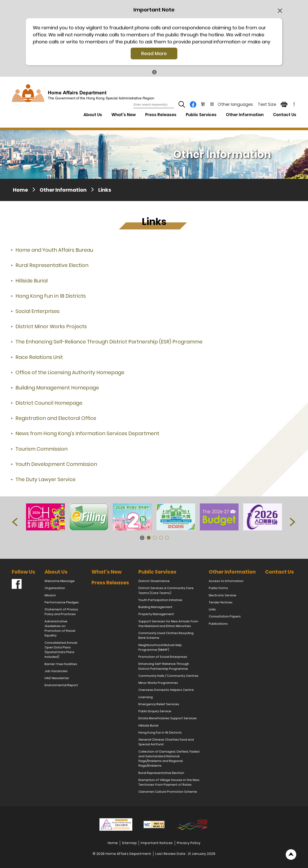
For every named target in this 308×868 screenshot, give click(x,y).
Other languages (235, 104)
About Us (56, 572)
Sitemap (129, 843)
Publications (218, 624)
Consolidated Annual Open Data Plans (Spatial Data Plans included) (61, 650)
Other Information (63, 190)
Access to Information (226, 581)
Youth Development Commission (56, 464)
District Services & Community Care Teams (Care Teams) (166, 590)
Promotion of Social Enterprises (163, 657)
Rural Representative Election (52, 265)
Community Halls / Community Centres (168, 676)
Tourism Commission (42, 449)
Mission (50, 595)
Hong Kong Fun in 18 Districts (51, 296)
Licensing (146, 697)
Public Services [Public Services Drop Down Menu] (201, 115)
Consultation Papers (225, 616)
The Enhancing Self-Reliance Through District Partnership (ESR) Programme (109, 342)
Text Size (267, 104)
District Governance (154, 581)
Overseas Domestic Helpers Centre (166, 690)
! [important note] (294, 104)
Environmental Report (61, 685)
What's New (124, 115)
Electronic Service (222, 595)
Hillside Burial (32, 281)
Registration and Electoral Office (56, 418)
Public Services (157, 572)
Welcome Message (60, 581)
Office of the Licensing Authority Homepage (70, 372)
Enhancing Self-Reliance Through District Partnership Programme (164, 666)
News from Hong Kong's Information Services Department (87, 433)
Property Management (156, 614)
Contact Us (285, 115)
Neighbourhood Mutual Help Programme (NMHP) (160, 647)
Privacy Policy (189, 843)
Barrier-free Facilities (61, 664)
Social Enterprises (38, 311)
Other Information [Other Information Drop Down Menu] (245, 115)
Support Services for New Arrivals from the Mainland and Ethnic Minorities (168, 624)
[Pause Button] (154, 72)
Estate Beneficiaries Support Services (168, 718)
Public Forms (218, 588)
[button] (15, 523)
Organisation (55, 588)
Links (105, 190)
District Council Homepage (49, 403)
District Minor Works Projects (51, 326)
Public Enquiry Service (155, 711)
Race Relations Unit (39, 357)
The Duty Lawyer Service (46, 479)
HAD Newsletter (57, 678)
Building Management (155, 607)
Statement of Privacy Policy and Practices (61, 612)
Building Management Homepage (57, 388)
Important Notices (157, 843)
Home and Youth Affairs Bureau (54, 250)
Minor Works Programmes (158, 683)
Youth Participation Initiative (160, 600)
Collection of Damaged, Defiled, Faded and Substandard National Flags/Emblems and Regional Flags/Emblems (169, 759)
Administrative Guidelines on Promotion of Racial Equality (60, 628)
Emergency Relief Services (159, 704)
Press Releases (161, 115)
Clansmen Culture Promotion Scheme (168, 792)
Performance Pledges (62, 602)
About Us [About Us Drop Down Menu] (93, 115)
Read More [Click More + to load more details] (154, 53)
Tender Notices (221, 602)
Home (20, 190)
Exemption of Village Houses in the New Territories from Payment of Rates (169, 782)
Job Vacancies (56, 671)
